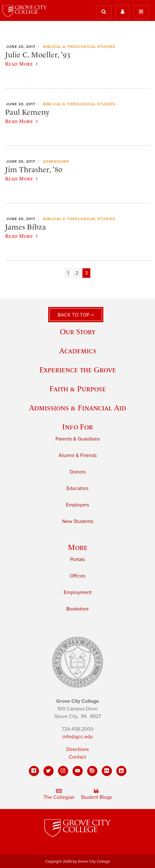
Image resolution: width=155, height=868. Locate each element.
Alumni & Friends (78, 455)
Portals (77, 559)
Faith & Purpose (78, 389)
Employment (78, 592)
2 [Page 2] (77, 273)
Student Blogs (96, 794)
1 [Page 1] (68, 273)
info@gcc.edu (78, 737)
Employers (77, 505)
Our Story (78, 332)
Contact (77, 757)
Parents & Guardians (78, 439)
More (78, 547)
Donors (78, 472)
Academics (78, 351)
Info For (77, 427)
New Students (78, 521)
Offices (77, 576)
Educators (77, 488)
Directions (77, 749)
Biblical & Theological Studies (79, 47)
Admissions (56, 161)
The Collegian (59, 794)
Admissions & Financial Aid (77, 408)
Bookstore (77, 609)
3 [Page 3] (86, 273)
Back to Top (76, 315)
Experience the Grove (78, 370)
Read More (21, 64)
